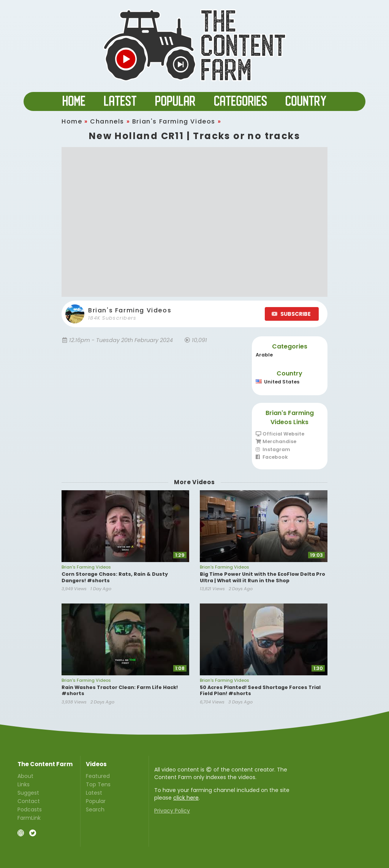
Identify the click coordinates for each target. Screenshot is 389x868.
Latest (94, 793)
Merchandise (276, 441)
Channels (107, 121)
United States (278, 382)
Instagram (273, 449)
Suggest (28, 793)
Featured (98, 776)
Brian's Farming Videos (174, 121)
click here (186, 798)
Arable (264, 355)
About (25, 776)
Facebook (272, 457)
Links (24, 784)
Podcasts (30, 809)
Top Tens (98, 784)
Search (95, 809)
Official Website (280, 434)
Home (72, 121)
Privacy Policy (172, 811)
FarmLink (29, 817)
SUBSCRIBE (291, 314)
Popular (96, 801)
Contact (29, 801)
